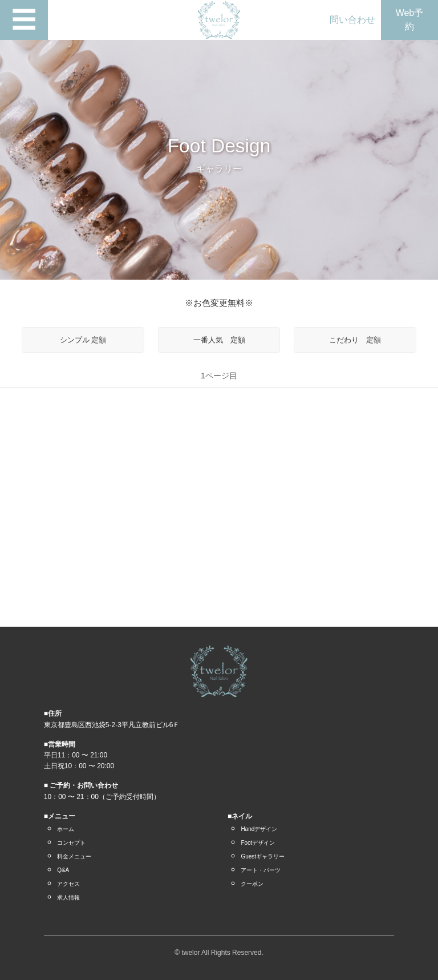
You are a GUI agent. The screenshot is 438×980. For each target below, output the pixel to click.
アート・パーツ (261, 870)
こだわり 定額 (355, 340)
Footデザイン (258, 843)
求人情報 (68, 898)
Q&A (63, 870)
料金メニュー (74, 856)
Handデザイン (259, 829)
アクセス (68, 884)
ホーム (66, 829)
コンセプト (71, 843)
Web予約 (410, 20)
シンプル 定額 (83, 340)
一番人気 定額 (219, 340)
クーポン (252, 884)
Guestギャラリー (263, 856)
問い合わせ (352, 20)
